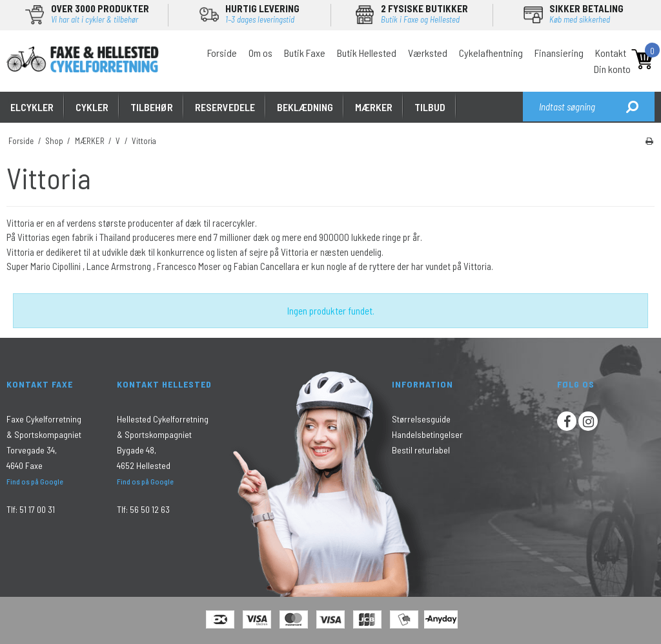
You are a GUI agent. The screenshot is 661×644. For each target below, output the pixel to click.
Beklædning (305, 107)
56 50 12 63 (150, 509)
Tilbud (430, 107)
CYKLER (92, 107)
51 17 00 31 (37, 509)
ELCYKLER (32, 107)
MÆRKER (374, 107)
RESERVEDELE (225, 107)
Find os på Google (35, 481)
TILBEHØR (152, 107)
